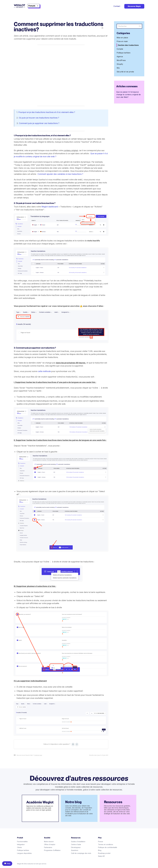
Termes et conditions (106, 844)
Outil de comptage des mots (81, 853)
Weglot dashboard (50, 207)
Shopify (120, 64)
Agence (120, 57)
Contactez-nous (38, 755)
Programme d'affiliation (52, 850)
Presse (101, 842)
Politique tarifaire (123, 53)
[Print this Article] (102, 28)
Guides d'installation (78, 842)
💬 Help (7, 864)
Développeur (76, 847)
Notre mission (49, 842)
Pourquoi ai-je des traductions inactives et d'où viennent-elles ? (47, 112)
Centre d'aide (76, 844)
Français (32, 6)
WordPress (121, 60)
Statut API (101, 856)
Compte (120, 49)
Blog (100, 850)
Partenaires (48, 847)
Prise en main (122, 41)
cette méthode (44, 371)
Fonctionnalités (22, 842)
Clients (19, 847)
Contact (117, 6)
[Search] (129, 26)
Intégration (21, 844)
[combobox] (34, 6)
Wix (118, 68)
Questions (75, 850)
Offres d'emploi (50, 844)
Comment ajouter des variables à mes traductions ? (60, 174)
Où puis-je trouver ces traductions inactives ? (39, 118)
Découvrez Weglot (134, 6)
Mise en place (122, 38)
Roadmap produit (104, 853)
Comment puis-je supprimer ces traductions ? (39, 123)
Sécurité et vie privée (125, 72)
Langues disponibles (24, 853)
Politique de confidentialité (108, 847)
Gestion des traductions (128, 45)
